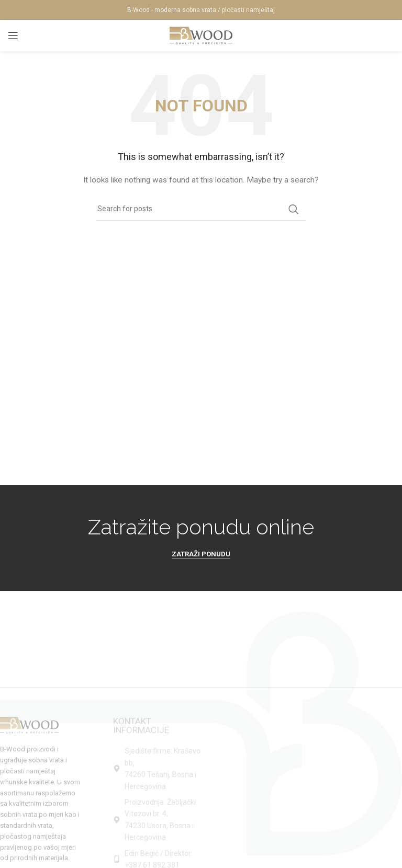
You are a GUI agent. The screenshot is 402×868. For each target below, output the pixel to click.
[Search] (201, 209)
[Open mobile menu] (13, 36)
